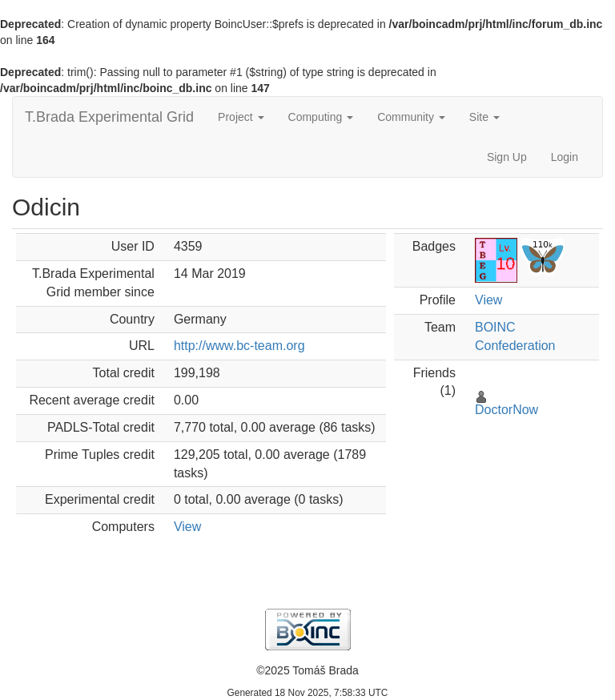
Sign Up (507, 157)
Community (411, 117)
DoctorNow (506, 410)
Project (241, 117)
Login (565, 157)
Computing (321, 117)
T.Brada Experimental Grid (109, 117)
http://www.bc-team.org (239, 346)
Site (484, 117)
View (187, 527)
